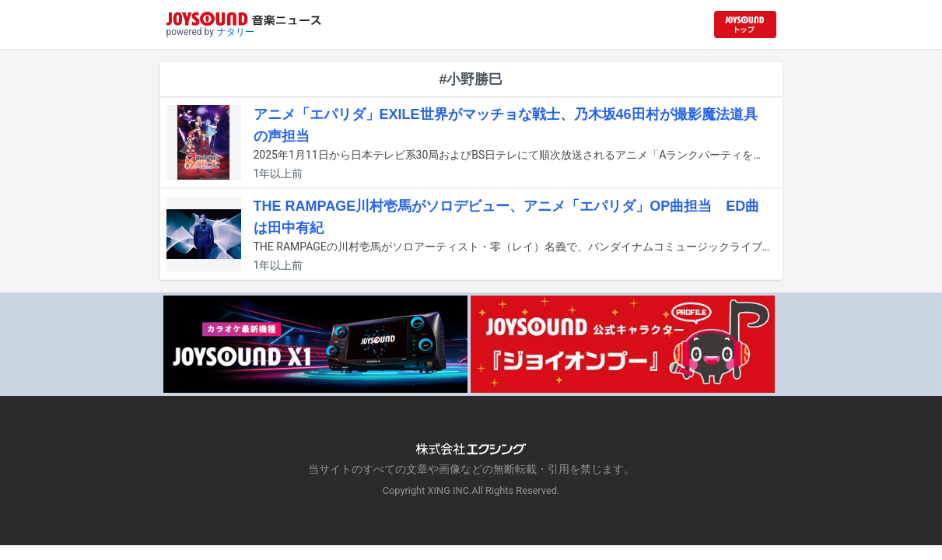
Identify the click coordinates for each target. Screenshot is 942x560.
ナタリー (236, 32)
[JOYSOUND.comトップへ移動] (745, 24)
